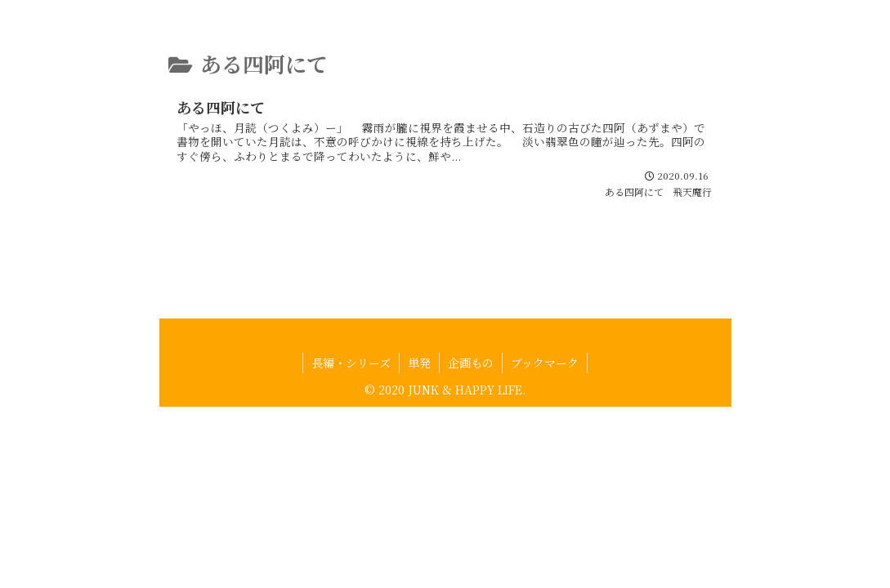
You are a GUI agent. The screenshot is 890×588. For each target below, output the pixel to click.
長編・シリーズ (351, 395)
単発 (419, 395)
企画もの (471, 395)
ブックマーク (545, 395)
